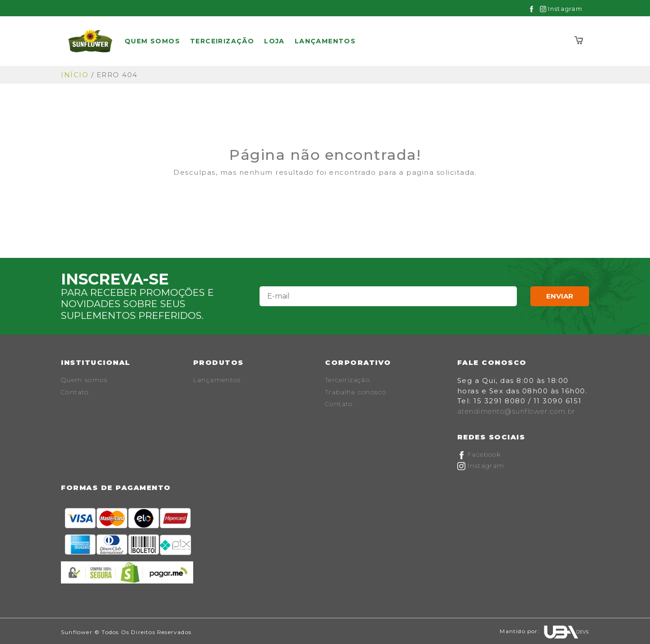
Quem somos (152, 41)
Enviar (560, 296)
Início (75, 75)
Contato (75, 392)
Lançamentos (325, 41)
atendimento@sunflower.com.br (516, 411)
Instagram (561, 9)
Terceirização (222, 41)
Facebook (479, 454)
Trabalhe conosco (355, 392)
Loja (274, 41)
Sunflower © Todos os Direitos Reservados (126, 632)
